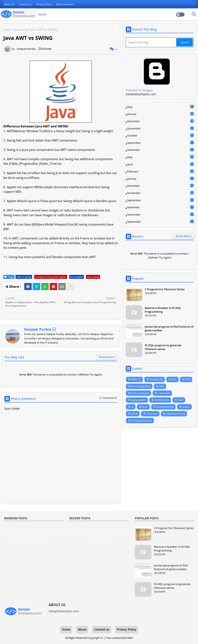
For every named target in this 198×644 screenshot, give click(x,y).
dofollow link (162, 400)
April (160, 164)
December (160, 121)
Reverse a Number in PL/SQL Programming (163, 310)
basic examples (140, 393)
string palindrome (142, 420)
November (160, 129)
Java (174, 379)
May (160, 107)
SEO (162, 386)
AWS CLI (136, 379)
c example (164, 393)
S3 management (141, 386)
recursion (152, 414)
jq (132, 407)
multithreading (165, 407)
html (180, 400)
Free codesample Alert (119, 638)
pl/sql (134, 414)
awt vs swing (24, 277)
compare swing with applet (51, 277)
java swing (21, 30)
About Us (10, 4)
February (160, 171)
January (160, 114)
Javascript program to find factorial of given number (169, 328)
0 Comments (108, 398)
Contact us (26, 4)
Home (42, 14)
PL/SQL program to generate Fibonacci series (163, 347)
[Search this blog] (151, 42)
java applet (77, 277)
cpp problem (139, 400)
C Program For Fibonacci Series (165, 289)
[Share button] (70, 287)
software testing (176, 414)
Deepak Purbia (38, 329)
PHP (188, 379)
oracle (186, 407)
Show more (107, 357)
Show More (183, 236)
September (160, 143)
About (82, 629)
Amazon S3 (156, 379)
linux (145, 407)
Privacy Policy (44, 4)
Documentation (65, 4)
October (160, 135)
